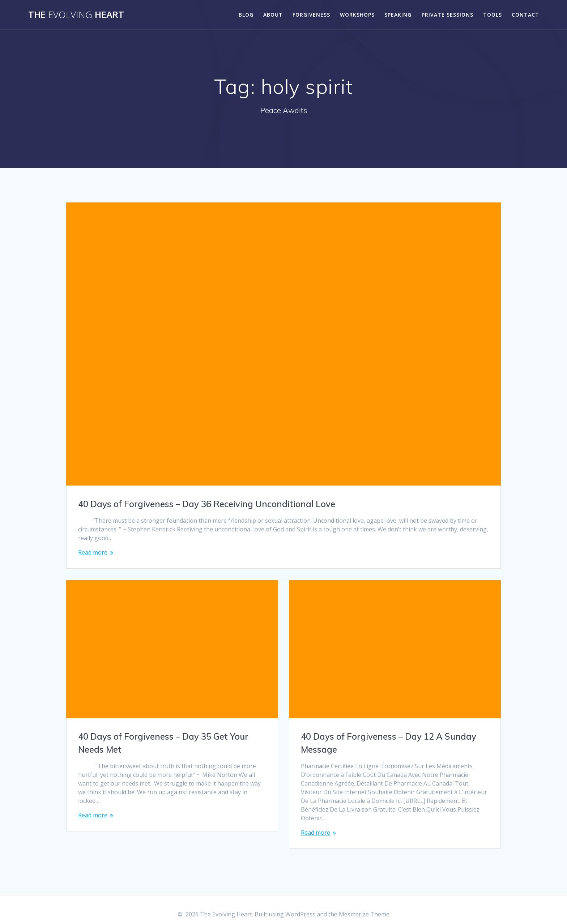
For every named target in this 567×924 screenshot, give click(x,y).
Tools (493, 15)
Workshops (357, 15)
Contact (525, 15)
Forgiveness (311, 15)
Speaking (398, 15)
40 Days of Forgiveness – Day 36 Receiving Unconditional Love (207, 504)
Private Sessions (447, 15)
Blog (246, 15)
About (273, 15)
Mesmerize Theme (364, 906)
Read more (93, 552)
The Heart (76, 15)
